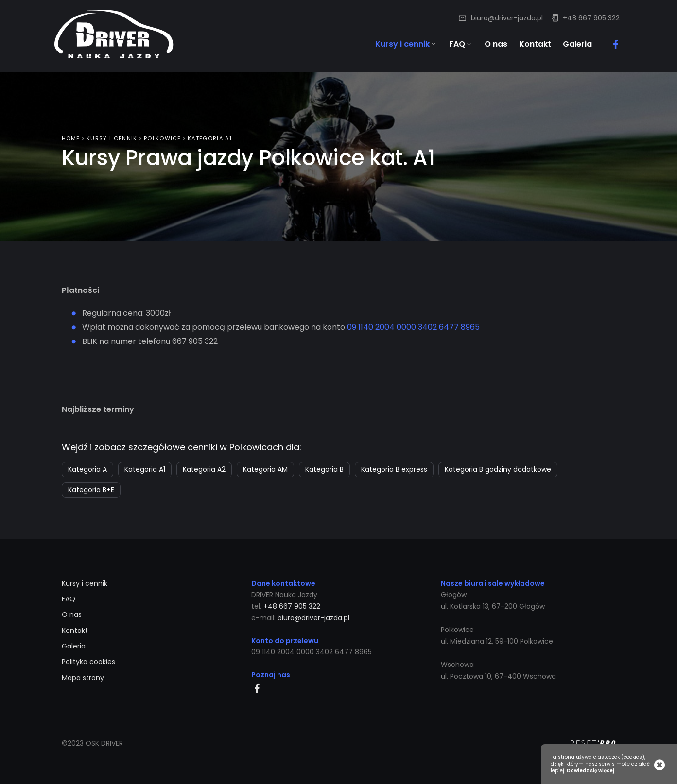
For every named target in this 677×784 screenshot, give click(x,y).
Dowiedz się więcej (590, 771)
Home (71, 135)
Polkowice (163, 135)
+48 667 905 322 (591, 18)
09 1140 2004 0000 (382, 323)
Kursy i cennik (112, 135)
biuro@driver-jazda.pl (507, 18)
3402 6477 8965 (449, 323)
